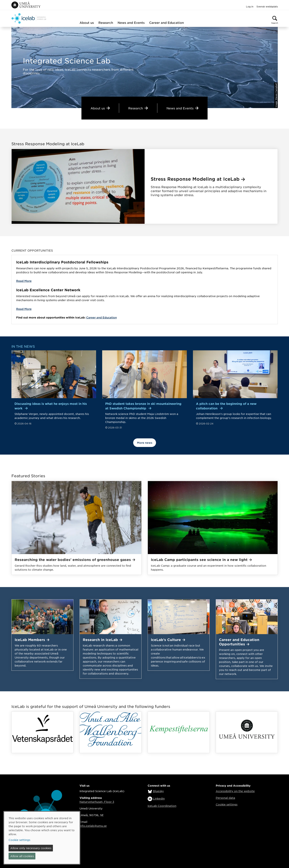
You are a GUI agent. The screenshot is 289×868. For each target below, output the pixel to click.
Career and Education (166, 22)
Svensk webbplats (267, 6)
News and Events (131, 22)
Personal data (225, 798)
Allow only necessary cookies (31, 848)
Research (106, 22)
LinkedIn (159, 798)
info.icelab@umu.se (93, 826)
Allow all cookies (22, 856)
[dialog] (42, 838)
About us (87, 22)
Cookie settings (227, 804)
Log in (250, 6)
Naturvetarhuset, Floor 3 (97, 802)
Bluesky (158, 791)
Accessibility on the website (235, 791)
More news (145, 443)
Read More (24, 281)
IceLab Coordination (162, 806)
